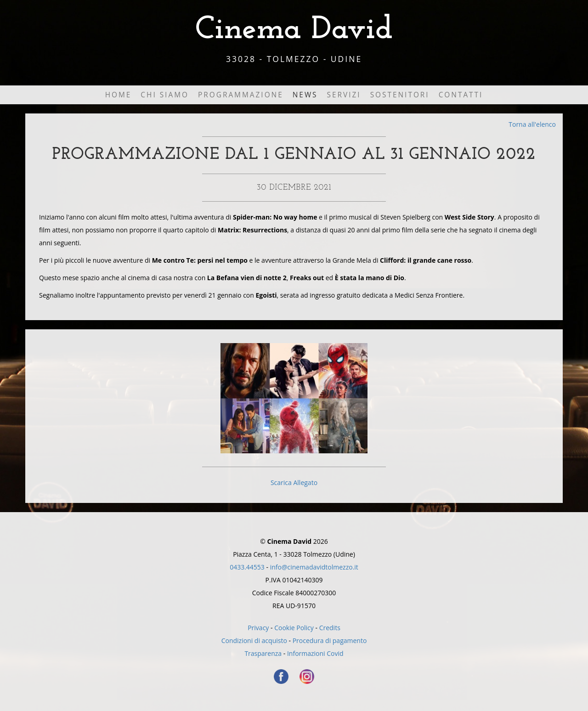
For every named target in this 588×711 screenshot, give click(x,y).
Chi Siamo (165, 95)
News (305, 95)
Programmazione (241, 95)
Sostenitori (400, 95)
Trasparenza (263, 653)
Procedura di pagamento (330, 640)
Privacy (258, 628)
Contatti (461, 95)
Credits (330, 628)
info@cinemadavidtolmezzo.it (314, 567)
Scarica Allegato (294, 482)
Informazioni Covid (315, 653)
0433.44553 (247, 567)
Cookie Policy (294, 628)
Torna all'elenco (532, 124)
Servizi (344, 95)
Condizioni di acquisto (254, 640)
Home (119, 95)
